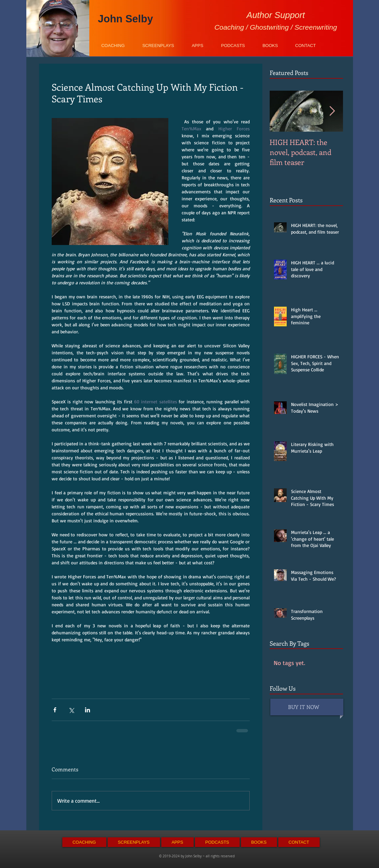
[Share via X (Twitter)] (71, 710)
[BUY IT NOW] (307, 707)
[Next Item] (332, 111)
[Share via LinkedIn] (87, 710)
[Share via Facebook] (55, 710)
